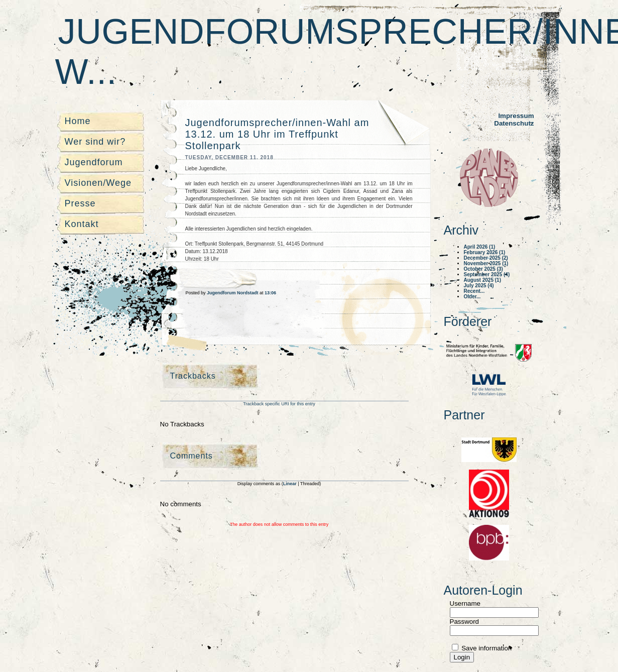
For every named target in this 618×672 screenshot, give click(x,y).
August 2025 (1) (482, 280)
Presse (80, 203)
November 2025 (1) (486, 263)
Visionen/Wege (98, 183)
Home (78, 121)
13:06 (270, 293)
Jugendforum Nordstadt (233, 293)
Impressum (516, 116)
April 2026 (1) (480, 247)
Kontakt (82, 224)
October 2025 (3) (483, 269)
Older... (472, 297)
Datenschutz (514, 123)
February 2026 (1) (485, 252)
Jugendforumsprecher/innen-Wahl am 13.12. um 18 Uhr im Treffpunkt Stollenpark (277, 134)
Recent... (474, 291)
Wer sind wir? (95, 142)
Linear (291, 484)
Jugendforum (94, 162)
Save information (486, 648)
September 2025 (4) (487, 274)
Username (465, 603)
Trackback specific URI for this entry (279, 404)
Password (465, 622)
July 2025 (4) (479, 286)
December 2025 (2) (486, 258)
